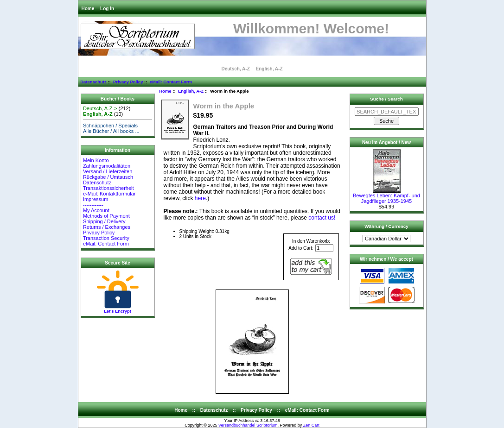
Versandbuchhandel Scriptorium (248, 425)
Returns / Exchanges (107, 227)
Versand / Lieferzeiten (108, 171)
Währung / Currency (386, 226)
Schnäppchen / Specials (110, 126)
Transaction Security (106, 238)
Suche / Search (386, 99)
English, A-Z (191, 91)
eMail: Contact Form (171, 82)
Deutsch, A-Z (235, 69)
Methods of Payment (106, 216)
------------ (93, 205)
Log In (107, 9)
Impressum (96, 199)
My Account (96, 210)
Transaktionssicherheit (108, 188)
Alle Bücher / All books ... (111, 131)
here (200, 198)
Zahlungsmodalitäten (107, 166)
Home (88, 9)
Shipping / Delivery (104, 221)
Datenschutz (93, 82)
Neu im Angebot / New (386, 142)
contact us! (322, 218)
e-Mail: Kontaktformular (110, 194)
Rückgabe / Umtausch (108, 177)
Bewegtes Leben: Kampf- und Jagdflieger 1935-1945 (386, 196)
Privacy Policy (128, 82)
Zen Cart (311, 425)
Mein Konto (96, 160)
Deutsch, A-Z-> (100, 108)
